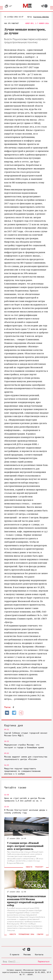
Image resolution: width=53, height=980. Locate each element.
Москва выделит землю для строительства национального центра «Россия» (26, 758)
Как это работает (11, 23)
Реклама (27, 955)
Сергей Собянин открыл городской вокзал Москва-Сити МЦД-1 (26, 734)
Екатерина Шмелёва (41, 17)
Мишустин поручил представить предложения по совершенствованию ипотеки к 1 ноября (22, 771)
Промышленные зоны (26, 934)
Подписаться (44, 961)
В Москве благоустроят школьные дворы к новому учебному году (26, 811)
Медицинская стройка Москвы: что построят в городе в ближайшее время (24, 746)
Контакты (39, 955)
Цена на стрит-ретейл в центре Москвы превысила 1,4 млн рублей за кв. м (25, 799)
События (40, 934)
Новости (29, 867)
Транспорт (39, 867)
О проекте (15, 955)
